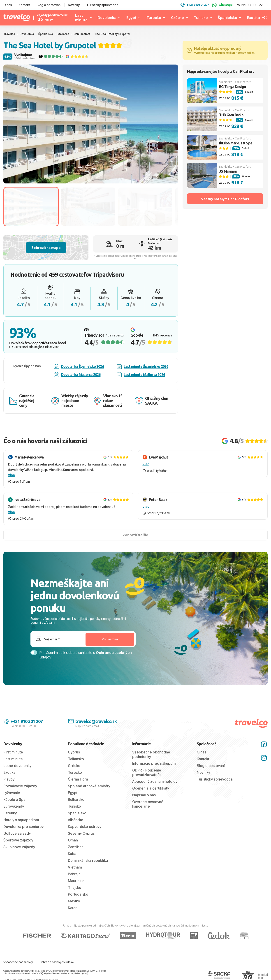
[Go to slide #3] (145, 207)
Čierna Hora (78, 779)
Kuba (72, 854)
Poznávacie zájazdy (20, 786)
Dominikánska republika (88, 860)
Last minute (81, 18)
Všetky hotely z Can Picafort (225, 199)
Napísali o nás (144, 795)
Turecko (154, 18)
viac (12, 475)
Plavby (9, 779)
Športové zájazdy (18, 840)
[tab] (80, 178)
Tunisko (201, 18)
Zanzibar (75, 847)
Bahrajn (74, 874)
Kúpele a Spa (14, 799)
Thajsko (75, 887)
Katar (72, 908)
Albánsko (76, 820)
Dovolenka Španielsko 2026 (79, 366)
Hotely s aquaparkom (21, 820)
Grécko (177, 18)
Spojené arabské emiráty (89, 786)
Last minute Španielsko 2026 (142, 367)
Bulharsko (76, 799)
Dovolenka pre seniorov (23, 827)
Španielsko (227, 18)
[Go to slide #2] (88, 207)
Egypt (131, 18)
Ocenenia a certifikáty (151, 788)
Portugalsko (78, 894)
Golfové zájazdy (17, 833)
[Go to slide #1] (31, 207)
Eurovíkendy (14, 806)
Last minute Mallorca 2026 (141, 375)
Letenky (10, 813)
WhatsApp (222, 5)
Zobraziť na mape (46, 248)
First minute (13, 752)
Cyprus (74, 752)
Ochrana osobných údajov (57, 962)
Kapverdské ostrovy (85, 827)
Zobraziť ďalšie (135, 535)
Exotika (254, 18)
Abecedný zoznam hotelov (155, 781)
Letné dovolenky (17, 766)
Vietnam (75, 867)
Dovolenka (107, 18)
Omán (73, 840)
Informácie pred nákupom (154, 763)
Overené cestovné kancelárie (148, 804)
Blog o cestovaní (49, 5)
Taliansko (76, 759)
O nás (8, 5)
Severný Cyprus (81, 833)
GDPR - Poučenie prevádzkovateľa (147, 772)
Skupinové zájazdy (19, 847)
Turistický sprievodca (102, 5)
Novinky (74, 5)
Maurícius (76, 881)
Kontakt (24, 5)
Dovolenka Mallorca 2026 (77, 375)
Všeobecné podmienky (18, 962)
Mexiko (74, 901)
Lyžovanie (12, 793)
